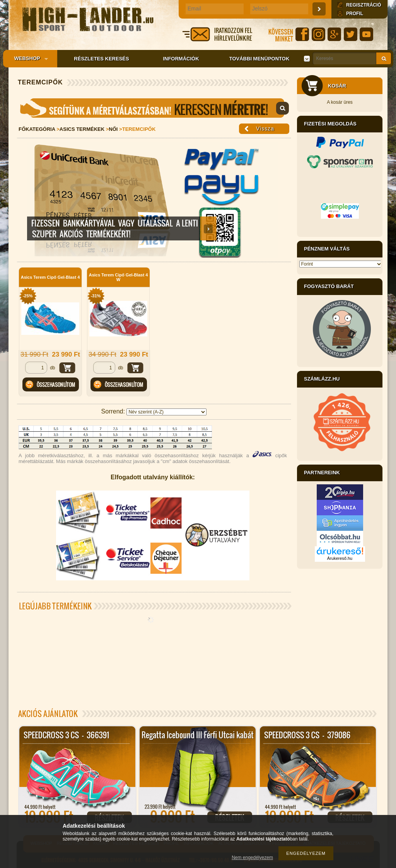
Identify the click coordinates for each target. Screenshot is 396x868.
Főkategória (37, 129)
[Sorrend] (166, 412)
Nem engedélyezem (252, 858)
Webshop (28, 59)
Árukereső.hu (340, 558)
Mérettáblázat (154, 108)
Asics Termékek (82, 129)
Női (113, 129)
